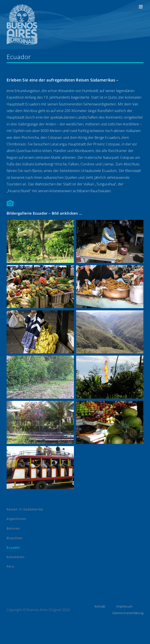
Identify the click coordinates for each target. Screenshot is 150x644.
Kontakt (100, 606)
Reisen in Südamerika (25, 509)
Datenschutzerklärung (128, 613)
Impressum (124, 606)
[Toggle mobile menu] (141, 7)
